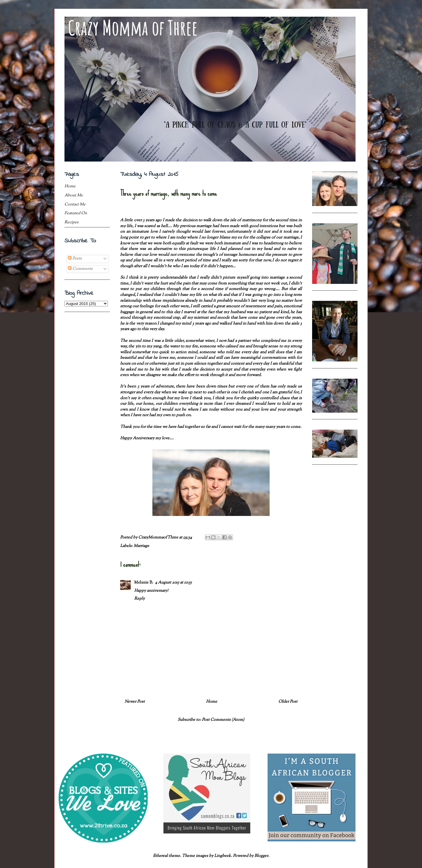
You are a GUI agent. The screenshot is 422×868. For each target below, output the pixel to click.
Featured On (76, 213)
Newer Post (135, 702)
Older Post (288, 702)
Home (212, 702)
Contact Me (75, 205)
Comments (80, 269)
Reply (139, 599)
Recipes (72, 222)
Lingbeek (223, 856)
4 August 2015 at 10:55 (173, 583)
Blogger (261, 856)
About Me (74, 195)
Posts (75, 259)
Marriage (141, 546)
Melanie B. (144, 583)
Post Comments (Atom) (223, 720)
